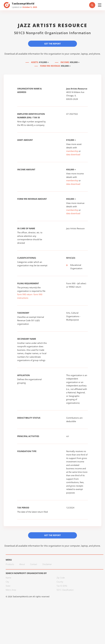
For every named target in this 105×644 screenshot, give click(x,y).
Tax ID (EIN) (62, 586)
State (8, 586)
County (60, 582)
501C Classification (65, 590)
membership (72, 151)
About (22, 564)
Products (10, 564)
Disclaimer (47, 564)
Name (8, 578)
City (7, 582)
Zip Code (61, 578)
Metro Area (11, 590)
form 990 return (25, 294)
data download (73, 154)
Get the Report (52, 44)
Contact (34, 564)
